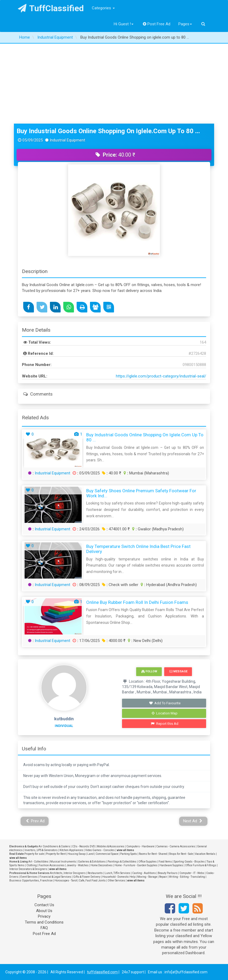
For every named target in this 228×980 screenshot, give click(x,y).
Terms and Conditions (44, 922)
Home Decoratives (102, 865)
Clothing (32, 865)
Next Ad (193, 821)
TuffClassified (51, 8)
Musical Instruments (63, 862)
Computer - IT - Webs (192, 873)
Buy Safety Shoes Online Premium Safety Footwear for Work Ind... (141, 493)
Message (178, 671)
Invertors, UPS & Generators (41, 850)
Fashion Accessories (52, 865)
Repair (163, 877)
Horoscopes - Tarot (66, 881)
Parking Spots (129, 854)
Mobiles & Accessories (111, 846)
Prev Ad (35, 821)
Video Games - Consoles (100, 850)
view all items (125, 850)
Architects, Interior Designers (68, 873)
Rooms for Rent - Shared (153, 854)
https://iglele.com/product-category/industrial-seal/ (161, 376)
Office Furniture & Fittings (201, 865)
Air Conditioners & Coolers (54, 846)
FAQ (44, 928)
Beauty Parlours (168, 873)
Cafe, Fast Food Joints (92, 881)
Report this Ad (165, 724)
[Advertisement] (114, 84)
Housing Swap (76, 854)
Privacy (44, 916)
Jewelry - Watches (78, 865)
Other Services (116, 881)
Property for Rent (56, 854)
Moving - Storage (147, 877)
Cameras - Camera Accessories (176, 846)
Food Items (165, 862)
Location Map (165, 713)
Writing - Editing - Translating (187, 877)
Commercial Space (107, 854)
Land (91, 854)
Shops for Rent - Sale (181, 854)
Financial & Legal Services (55, 877)
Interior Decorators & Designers (28, 869)
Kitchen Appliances (71, 850)
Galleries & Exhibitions (92, 862)
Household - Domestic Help (119, 877)
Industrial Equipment (52, 473)
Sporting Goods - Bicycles (189, 862)
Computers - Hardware (140, 846)
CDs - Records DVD (84, 846)
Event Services (29, 877)
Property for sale (34, 854)
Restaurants (95, 873)
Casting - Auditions (144, 873)
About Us (44, 911)
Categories (103, 8)
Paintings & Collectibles (122, 862)
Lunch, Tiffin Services (117, 873)
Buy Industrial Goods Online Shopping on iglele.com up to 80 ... (108, 131)
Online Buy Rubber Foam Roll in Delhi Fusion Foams (137, 602)
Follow (149, 671)
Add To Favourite (165, 703)
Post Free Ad (157, 24)
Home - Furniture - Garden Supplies (136, 865)
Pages (185, 24)
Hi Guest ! (124, 24)
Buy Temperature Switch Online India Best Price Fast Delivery (138, 549)
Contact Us (44, 905)
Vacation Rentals (205, 854)
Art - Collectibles (38, 862)
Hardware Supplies (171, 865)
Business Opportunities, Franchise (31, 881)
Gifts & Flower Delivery (87, 877)
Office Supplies (148, 862)
